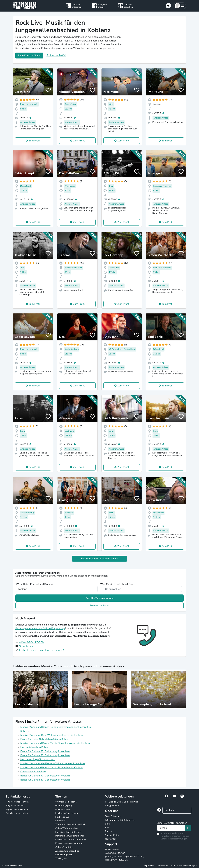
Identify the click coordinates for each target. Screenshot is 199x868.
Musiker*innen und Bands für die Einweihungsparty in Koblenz (55, 743)
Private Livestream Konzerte (69, 843)
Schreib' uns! (26, 646)
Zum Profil (35, 141)
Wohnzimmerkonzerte (66, 802)
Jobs (107, 828)
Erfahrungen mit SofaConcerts (120, 820)
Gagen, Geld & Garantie (17, 809)
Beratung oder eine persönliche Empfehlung (40, 628)
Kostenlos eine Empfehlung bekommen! (42, 650)
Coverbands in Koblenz (33, 772)
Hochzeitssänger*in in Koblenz (37, 759)
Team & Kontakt (113, 816)
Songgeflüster (112, 806)
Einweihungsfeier (64, 855)
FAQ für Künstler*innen (17, 802)
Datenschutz (162, 866)
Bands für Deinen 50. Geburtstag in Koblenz (45, 751)
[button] (180, 6)
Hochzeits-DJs (62, 817)
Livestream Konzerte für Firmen (71, 840)
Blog (107, 824)
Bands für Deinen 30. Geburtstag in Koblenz (45, 776)
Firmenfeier (61, 821)
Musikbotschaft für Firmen (68, 832)
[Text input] (171, 828)
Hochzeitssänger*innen (67, 813)
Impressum (149, 866)
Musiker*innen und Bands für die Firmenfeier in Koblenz (52, 768)
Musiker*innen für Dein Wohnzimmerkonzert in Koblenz (52, 735)
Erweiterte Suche (100, 606)
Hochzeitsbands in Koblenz (35, 747)
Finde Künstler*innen (29, 56)
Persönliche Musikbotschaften (70, 836)
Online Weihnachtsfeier (67, 828)
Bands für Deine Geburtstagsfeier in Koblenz (45, 739)
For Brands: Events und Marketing (122, 802)
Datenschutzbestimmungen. (174, 839)
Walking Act (61, 858)
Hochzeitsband (62, 809)
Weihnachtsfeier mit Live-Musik (71, 824)
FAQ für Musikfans (15, 806)
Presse (108, 831)
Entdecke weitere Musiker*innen (100, 559)
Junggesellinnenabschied (67, 851)
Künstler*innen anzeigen (100, 598)
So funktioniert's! (56, 55)
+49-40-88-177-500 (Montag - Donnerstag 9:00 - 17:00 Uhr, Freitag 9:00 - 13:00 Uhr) (124, 857)
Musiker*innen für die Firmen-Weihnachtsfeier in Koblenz (53, 764)
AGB (173, 866)
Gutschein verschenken (17, 813)
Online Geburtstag (64, 847)
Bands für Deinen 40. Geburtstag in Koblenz (45, 780)
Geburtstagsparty (64, 806)
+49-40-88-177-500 (31, 642)
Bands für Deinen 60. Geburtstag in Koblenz (45, 755)
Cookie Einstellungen (187, 866)
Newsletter (110, 839)
